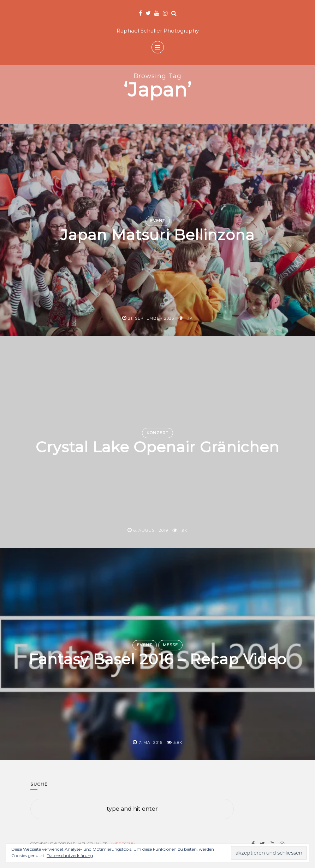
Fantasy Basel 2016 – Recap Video (157, 659)
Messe (170, 645)
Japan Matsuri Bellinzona (157, 235)
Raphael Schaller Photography (158, 31)
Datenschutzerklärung (70, 855)
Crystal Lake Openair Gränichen (157, 447)
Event (158, 221)
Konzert (157, 433)
